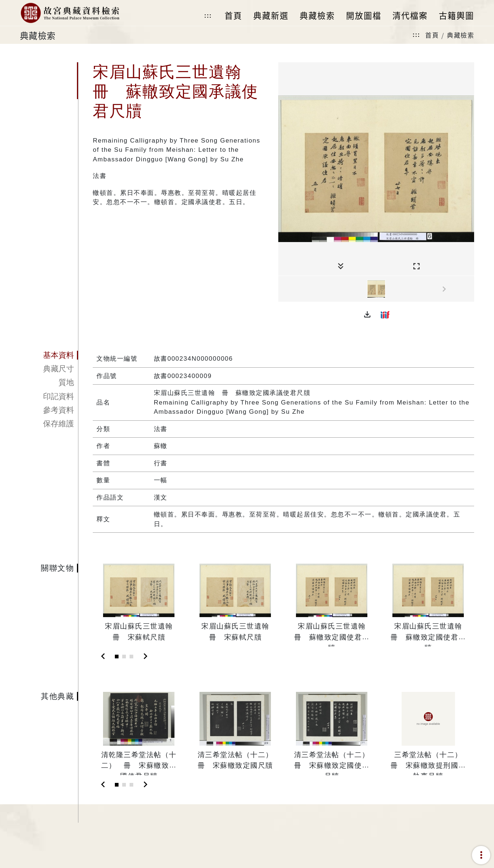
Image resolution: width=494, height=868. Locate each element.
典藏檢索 (461, 35)
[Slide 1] (117, 657)
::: (208, 16)
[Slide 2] (124, 657)
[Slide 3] (131, 657)
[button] (367, 315)
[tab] (49, 355)
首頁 (432, 35)
